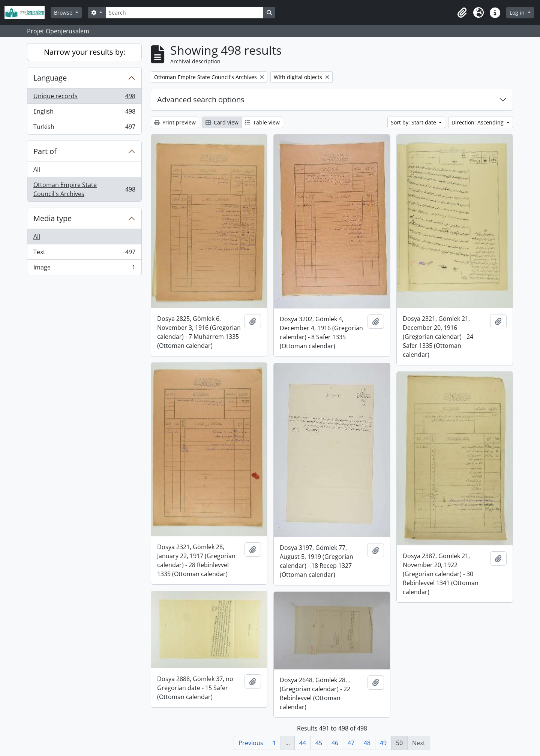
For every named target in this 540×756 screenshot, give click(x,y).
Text (84, 254)
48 (367, 743)
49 (383, 743)
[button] (462, 13)
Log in (518, 13)
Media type (52, 218)
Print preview (175, 122)
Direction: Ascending (478, 122)
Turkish (84, 128)
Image (84, 269)
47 (351, 743)
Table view (262, 122)
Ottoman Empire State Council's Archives (84, 189)
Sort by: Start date (414, 122)
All (37, 169)
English (84, 113)
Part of (45, 151)
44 (303, 743)
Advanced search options (201, 100)
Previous (251, 743)
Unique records (84, 98)
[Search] (184, 13)
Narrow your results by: (85, 52)
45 (319, 743)
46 (335, 743)
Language (50, 78)
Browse (64, 13)
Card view (222, 122)
